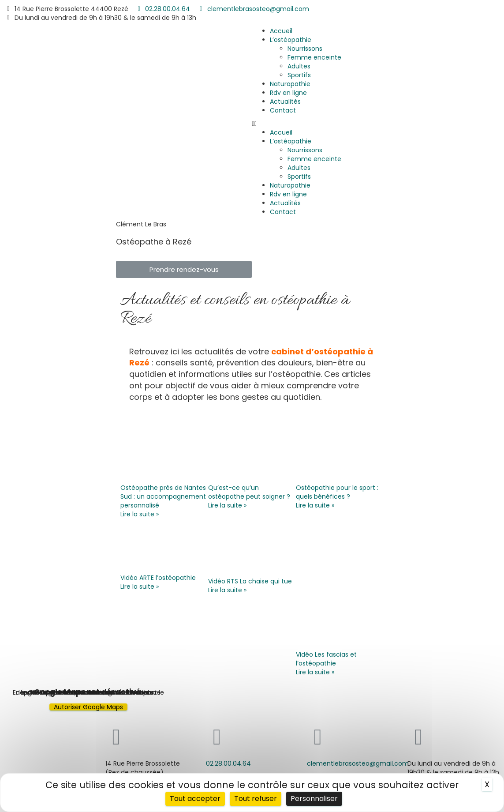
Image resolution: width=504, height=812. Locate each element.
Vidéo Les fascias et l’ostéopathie (326, 659)
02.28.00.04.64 (228, 763)
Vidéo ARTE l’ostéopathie (158, 578)
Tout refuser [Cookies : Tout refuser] (256, 799)
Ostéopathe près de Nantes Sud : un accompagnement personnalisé (163, 496)
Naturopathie (290, 84)
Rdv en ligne (288, 93)
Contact (283, 110)
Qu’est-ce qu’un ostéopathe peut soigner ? (249, 492)
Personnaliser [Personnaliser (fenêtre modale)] (314, 799)
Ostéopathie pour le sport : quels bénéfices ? (337, 492)
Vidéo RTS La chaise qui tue (250, 581)
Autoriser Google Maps (88, 707)
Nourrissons (305, 49)
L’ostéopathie (291, 40)
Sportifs (299, 75)
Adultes (299, 66)
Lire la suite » (140, 514)
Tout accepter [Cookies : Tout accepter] (195, 799)
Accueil (281, 31)
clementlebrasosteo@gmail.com (358, 763)
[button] (378, 124)
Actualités (285, 101)
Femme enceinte (314, 57)
